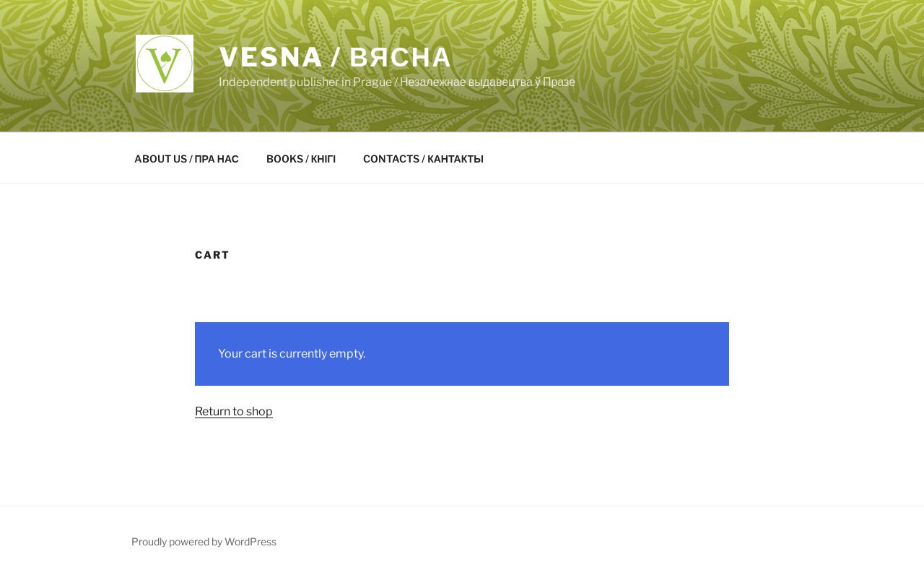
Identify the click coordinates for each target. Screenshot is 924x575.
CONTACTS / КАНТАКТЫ (423, 159)
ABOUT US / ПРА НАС (187, 159)
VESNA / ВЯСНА (336, 57)
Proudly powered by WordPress (204, 541)
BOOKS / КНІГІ (301, 159)
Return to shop (234, 411)
